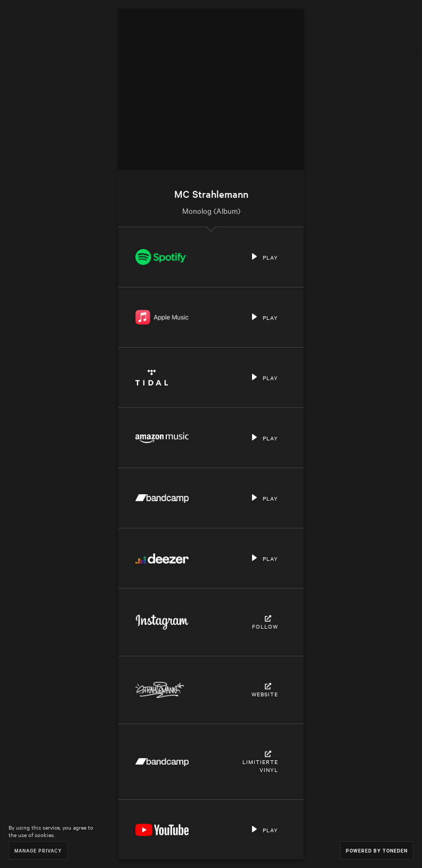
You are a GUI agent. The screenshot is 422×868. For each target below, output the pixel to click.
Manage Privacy (38, 850)
